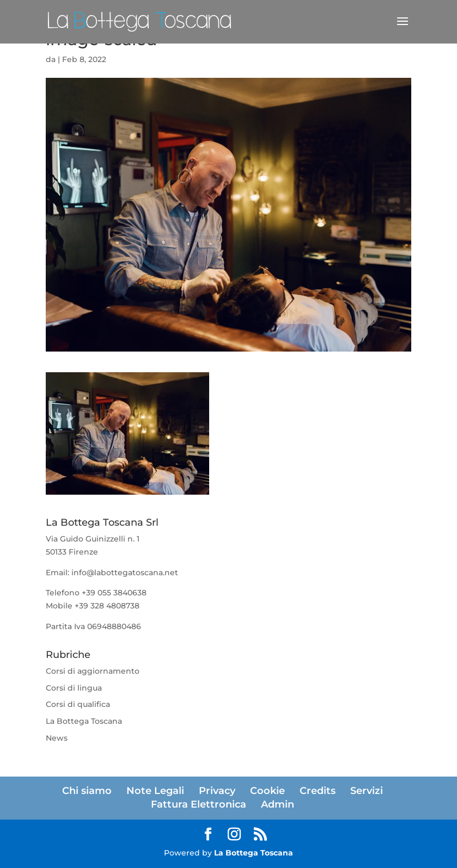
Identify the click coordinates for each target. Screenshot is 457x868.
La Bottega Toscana (84, 721)
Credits (318, 791)
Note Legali (155, 791)
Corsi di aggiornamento (93, 671)
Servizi (367, 791)
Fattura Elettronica (199, 804)
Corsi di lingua (74, 688)
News (57, 738)
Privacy (217, 791)
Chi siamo (87, 791)
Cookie (267, 791)
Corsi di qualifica (78, 704)
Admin (278, 804)
